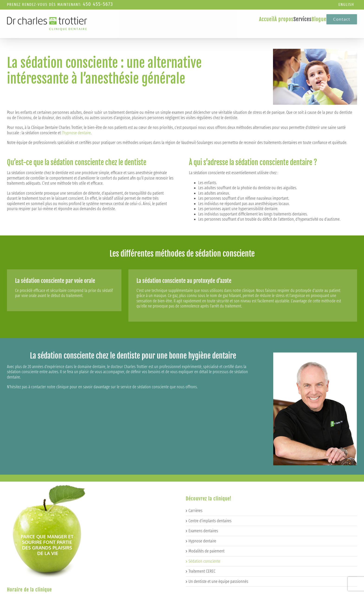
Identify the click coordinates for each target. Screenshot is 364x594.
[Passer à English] (346, 5)
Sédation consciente (204, 483)
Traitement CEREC (202, 493)
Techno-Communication (152, 590)
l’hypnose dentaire (76, 133)
